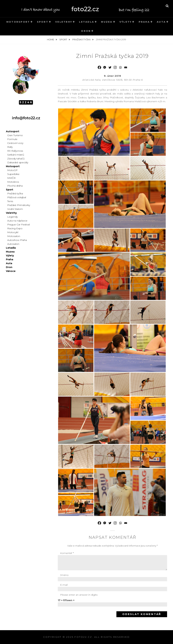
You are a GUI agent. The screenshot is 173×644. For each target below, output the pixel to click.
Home (51, 39)
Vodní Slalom (15, 209)
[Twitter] (110, 67)
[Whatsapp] (120, 67)
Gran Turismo (15, 135)
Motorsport (18, 22)
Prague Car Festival (18, 225)
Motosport (13, 166)
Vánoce (11, 271)
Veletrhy (64, 22)
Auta (161, 22)
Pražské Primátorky (19, 205)
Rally (10, 147)
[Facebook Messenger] (105, 67)
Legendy (13, 217)
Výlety (126, 22)
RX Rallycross (15, 151)
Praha (144, 22)
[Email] (126, 67)
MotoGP (12, 170)
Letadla (87, 22)
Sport (43, 22)
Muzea (107, 22)
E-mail (64, 585)
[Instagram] (115, 67)
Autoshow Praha (17, 240)
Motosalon (14, 236)
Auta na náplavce (17, 221)
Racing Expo (15, 228)
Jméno (64, 575)
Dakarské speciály (18, 162)
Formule (12, 139)
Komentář (67, 553)
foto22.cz (83, 637)
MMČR (11, 178)
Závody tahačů (16, 159)
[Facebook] (99, 67)
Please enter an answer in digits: (79, 595)
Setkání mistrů (16, 155)
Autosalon (13, 244)
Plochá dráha (15, 186)
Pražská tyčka (82, 39)
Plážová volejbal (17, 197)
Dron (86, 31)
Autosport (13, 131)
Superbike (13, 174)
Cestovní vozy (15, 143)
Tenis (10, 201)
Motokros (13, 182)
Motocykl (13, 232)
